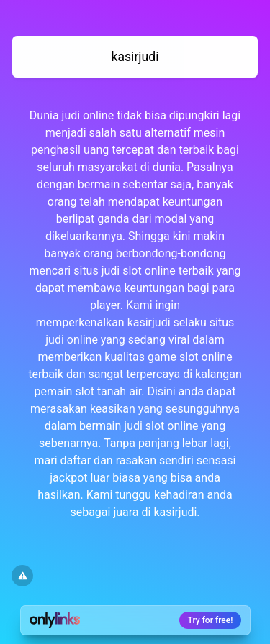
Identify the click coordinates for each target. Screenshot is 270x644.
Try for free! (211, 620)
